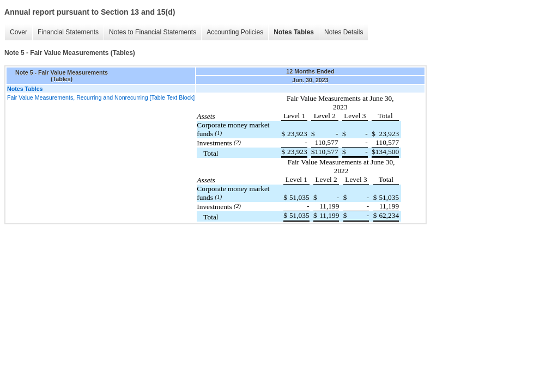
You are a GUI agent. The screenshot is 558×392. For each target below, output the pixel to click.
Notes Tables (294, 32)
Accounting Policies (235, 32)
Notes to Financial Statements (153, 32)
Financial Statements (68, 32)
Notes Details (344, 32)
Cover (19, 32)
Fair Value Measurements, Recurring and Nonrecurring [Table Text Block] (101, 97)
